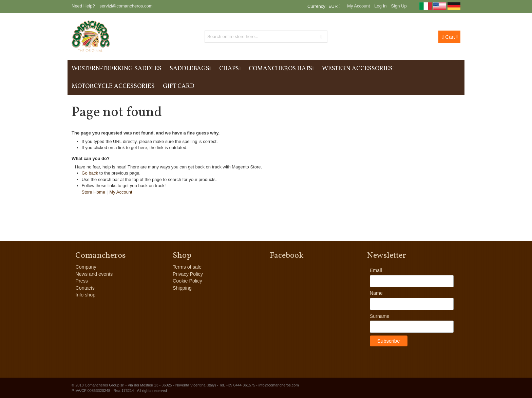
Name (376, 293)
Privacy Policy (188, 274)
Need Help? (83, 6)
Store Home (93, 192)
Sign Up (399, 6)
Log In (380, 6)
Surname (380, 316)
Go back (90, 173)
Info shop (85, 295)
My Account (358, 6)
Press (82, 281)
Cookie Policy (187, 281)
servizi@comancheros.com (126, 6)
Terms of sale (187, 267)
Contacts (85, 288)
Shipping (182, 288)
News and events (94, 274)
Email (376, 270)
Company (86, 267)
